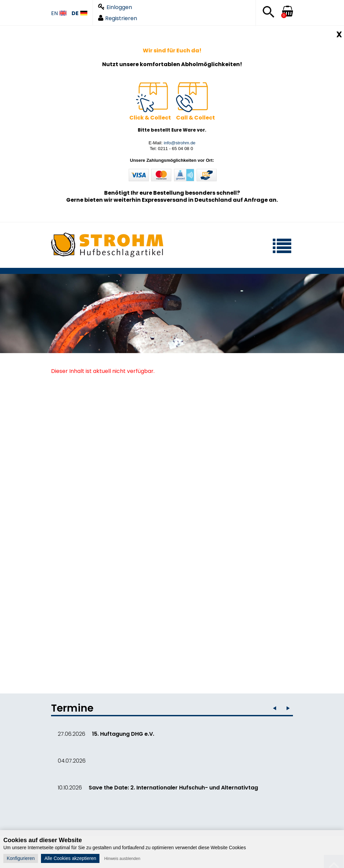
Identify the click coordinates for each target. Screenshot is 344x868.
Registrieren (118, 18)
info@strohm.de (179, 143)
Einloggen (115, 7)
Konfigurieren (21, 858)
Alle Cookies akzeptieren (70, 858)
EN (59, 14)
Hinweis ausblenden (122, 859)
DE (79, 14)
